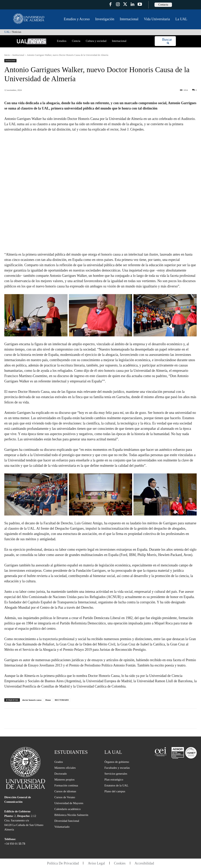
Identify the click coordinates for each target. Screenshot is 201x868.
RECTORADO (62, 700)
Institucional (18, 55)
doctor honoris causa (32, 700)
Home (48, 700)
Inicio (7, 55)
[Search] (167, 41)
